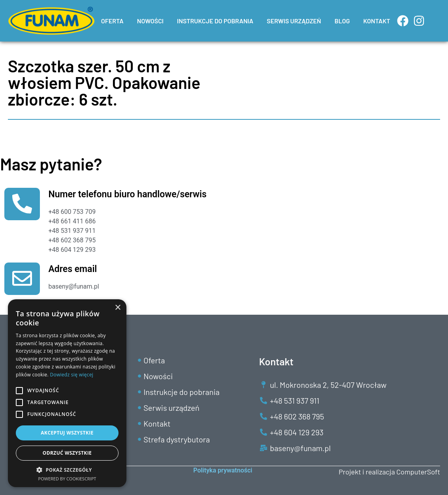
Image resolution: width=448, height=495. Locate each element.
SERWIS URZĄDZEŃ (294, 21)
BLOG (342, 21)
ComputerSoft (418, 472)
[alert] (67, 393)
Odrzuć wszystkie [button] (67, 453)
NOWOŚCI (150, 21)
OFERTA (112, 21)
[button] (67, 470)
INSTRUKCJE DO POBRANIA (215, 21)
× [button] (118, 308)
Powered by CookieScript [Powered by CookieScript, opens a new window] (67, 479)
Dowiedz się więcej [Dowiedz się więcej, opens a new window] (72, 375)
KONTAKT (377, 21)
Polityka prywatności (223, 470)
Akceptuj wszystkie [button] (67, 433)
